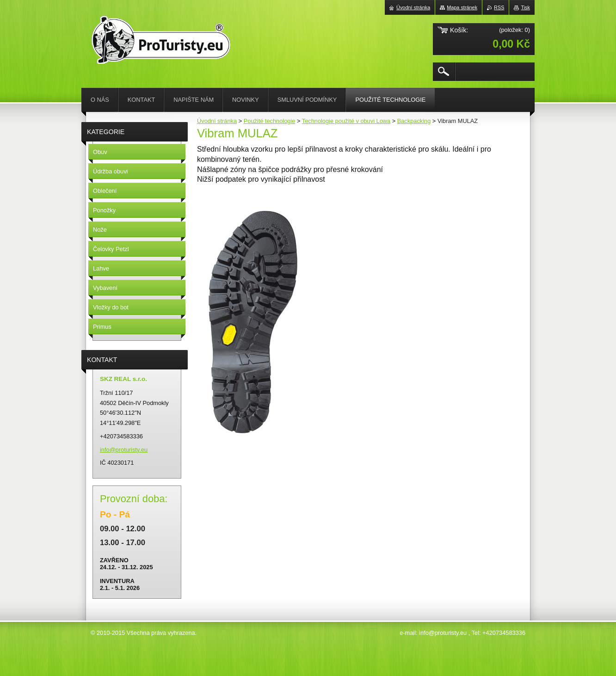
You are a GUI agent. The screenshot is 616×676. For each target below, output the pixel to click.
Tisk (525, 7)
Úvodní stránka (217, 121)
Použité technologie (270, 121)
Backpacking (414, 121)
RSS (499, 7)
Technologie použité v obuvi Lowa (346, 121)
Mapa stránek (462, 7)
